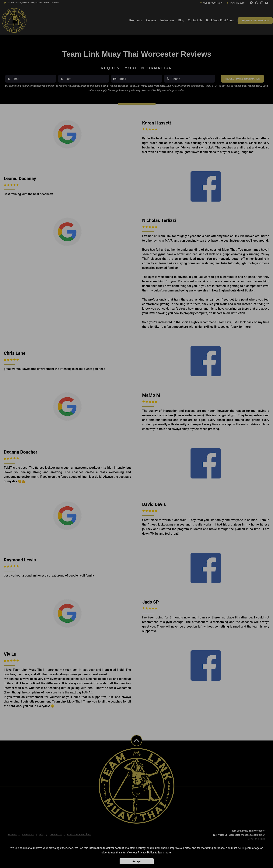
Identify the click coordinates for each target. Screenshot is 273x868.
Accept (136, 861)
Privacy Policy (146, 853)
